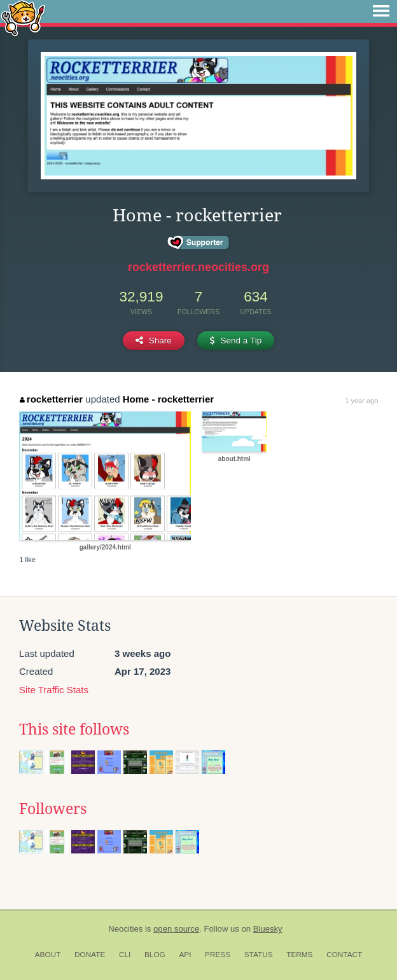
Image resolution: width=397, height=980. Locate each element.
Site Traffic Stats (54, 690)
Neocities (125, 929)
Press (218, 955)
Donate (90, 955)
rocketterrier (51, 399)
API (185, 955)
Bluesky (268, 929)
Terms (299, 955)
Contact (344, 955)
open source (176, 929)
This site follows (74, 729)
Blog (155, 955)
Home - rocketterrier (168, 399)
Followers (53, 809)
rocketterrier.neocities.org (198, 267)
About (48, 955)
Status (259, 955)
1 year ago (361, 401)
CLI (125, 955)
